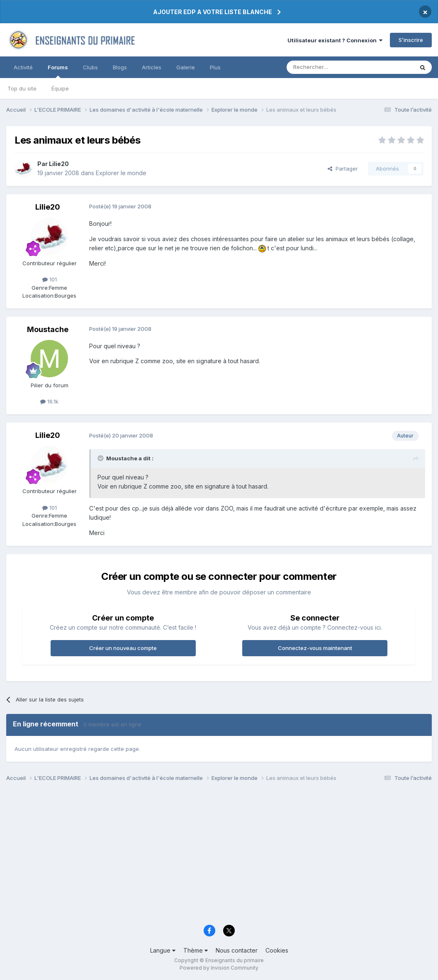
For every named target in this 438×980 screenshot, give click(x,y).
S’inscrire (411, 40)
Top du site (22, 88)
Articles (152, 67)
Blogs (120, 67)
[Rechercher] (332, 67)
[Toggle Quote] (101, 458)
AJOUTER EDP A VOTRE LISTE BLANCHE (213, 12)
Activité (23, 67)
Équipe (60, 88)
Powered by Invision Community (219, 968)
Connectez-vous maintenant (315, 648)
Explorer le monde (121, 173)
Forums (58, 71)
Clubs (90, 67)
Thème (196, 950)
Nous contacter (237, 950)
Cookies (277, 950)
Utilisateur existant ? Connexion (335, 40)
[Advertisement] (219, 855)
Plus (215, 67)
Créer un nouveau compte (123, 648)
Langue (163, 950)
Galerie (186, 67)
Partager (343, 169)
